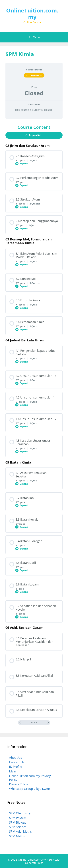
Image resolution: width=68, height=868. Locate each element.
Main (13, 771)
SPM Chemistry (20, 813)
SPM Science (18, 827)
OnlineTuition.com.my (32, 14)
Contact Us (17, 762)
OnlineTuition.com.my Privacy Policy (30, 778)
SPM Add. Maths (20, 831)
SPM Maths (17, 836)
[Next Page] (48, 723)
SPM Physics (18, 818)
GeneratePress (34, 863)
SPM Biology (18, 822)
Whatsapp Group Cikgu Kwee (29, 789)
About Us (16, 758)
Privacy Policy (18, 784)
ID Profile (16, 767)
